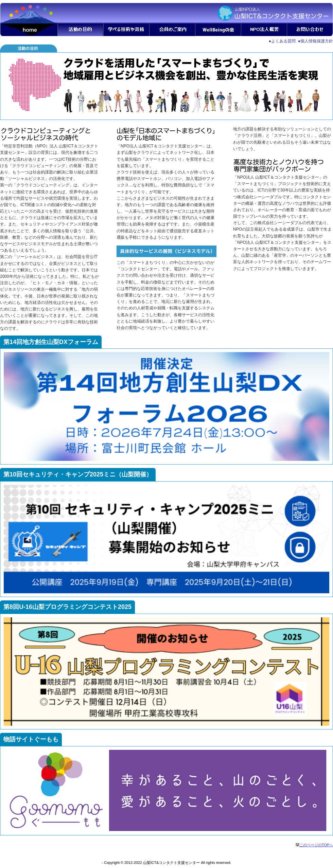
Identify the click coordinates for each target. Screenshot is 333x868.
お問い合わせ (310, 30)
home (29, 30)
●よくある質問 (282, 41)
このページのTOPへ (314, 845)
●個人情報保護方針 (316, 41)
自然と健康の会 (218, 30)
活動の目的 (81, 30)
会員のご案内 (172, 30)
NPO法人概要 (264, 30)
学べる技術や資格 (127, 30)
